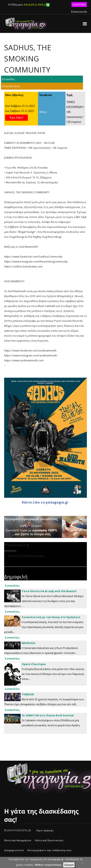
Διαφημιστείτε (14, 850)
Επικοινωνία (79, 12)
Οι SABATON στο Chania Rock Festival (48, 715)
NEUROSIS (28, 643)
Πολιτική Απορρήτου (18, 840)
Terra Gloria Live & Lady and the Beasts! (49, 591)
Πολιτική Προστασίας (49, 840)
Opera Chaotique (34, 664)
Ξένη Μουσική (11, 86)
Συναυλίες (8, 79)
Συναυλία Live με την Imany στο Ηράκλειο (51, 617)
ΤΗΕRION (28, 694)
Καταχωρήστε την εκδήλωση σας (50, 850)
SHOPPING (79, 5)
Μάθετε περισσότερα (48, 865)
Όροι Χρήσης (45, 831)
